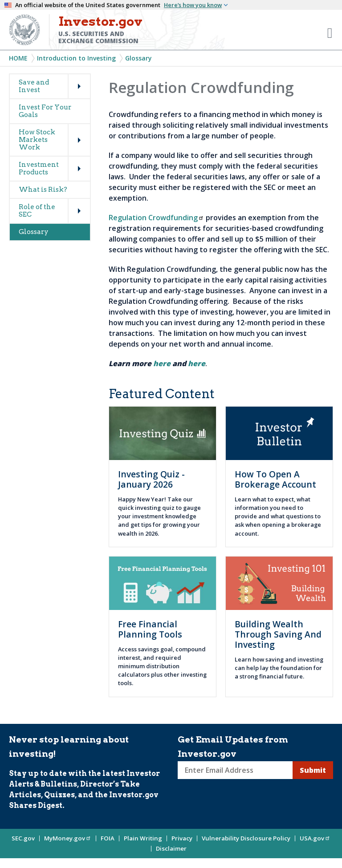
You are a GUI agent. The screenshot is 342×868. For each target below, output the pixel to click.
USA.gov (315, 838)
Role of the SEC (37, 211)
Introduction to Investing (76, 58)
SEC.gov (23, 838)
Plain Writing (143, 838)
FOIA (108, 838)
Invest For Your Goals (45, 111)
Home (18, 58)
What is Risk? (43, 190)
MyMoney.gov (68, 838)
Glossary (138, 58)
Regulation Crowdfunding (156, 218)
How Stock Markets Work (37, 140)
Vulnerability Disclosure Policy (246, 838)
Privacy (182, 838)
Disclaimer (171, 848)
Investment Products (39, 168)
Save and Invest (34, 86)
